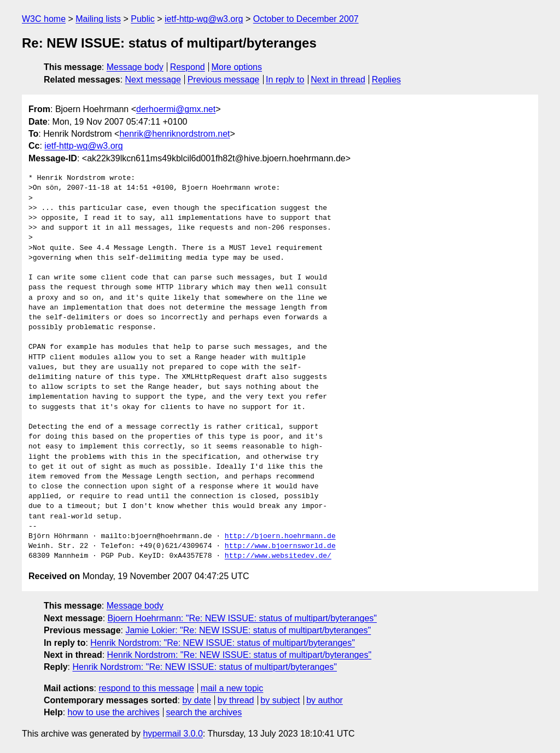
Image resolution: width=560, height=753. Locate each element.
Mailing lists (98, 19)
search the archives (204, 712)
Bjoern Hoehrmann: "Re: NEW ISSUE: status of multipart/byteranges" (242, 618)
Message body (135, 67)
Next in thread (338, 80)
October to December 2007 (306, 19)
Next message (153, 80)
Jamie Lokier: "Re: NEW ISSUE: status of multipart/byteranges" (248, 630)
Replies (386, 80)
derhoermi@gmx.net (176, 109)
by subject (280, 700)
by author (325, 700)
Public (143, 19)
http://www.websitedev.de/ (278, 556)
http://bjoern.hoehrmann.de (280, 536)
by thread (236, 700)
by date (196, 700)
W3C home (44, 19)
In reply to (285, 80)
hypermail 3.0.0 (173, 734)
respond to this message (146, 688)
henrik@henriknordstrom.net (174, 134)
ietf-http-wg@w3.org (204, 19)
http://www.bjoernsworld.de (280, 546)
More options (237, 67)
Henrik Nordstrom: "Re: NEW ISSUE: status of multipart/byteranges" (223, 643)
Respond (188, 67)
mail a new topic (232, 688)
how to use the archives (114, 712)
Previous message (224, 80)
